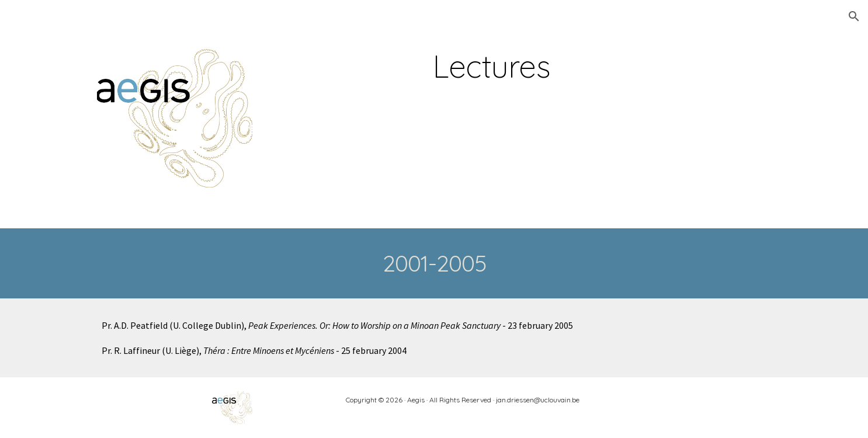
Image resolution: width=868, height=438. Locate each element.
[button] (854, 16)
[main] (492, 66)
